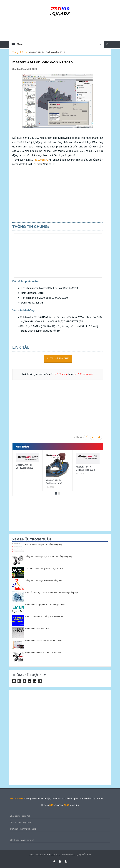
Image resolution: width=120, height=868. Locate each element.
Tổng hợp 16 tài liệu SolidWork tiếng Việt (44, 581)
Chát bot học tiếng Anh (20, 816)
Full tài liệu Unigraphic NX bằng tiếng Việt (44, 544)
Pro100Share (41, 160)
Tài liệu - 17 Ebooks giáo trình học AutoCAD (45, 568)
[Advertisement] (58, 189)
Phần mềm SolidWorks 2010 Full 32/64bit (44, 641)
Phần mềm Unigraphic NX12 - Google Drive (45, 605)
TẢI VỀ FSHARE (60, 359)
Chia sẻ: (79, 437)
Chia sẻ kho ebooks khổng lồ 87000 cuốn (44, 617)
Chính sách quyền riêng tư (22, 840)
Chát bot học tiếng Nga (20, 822)
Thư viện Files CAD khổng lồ (23, 829)
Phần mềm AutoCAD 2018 (37, 629)
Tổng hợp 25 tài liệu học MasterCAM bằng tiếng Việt (49, 556)
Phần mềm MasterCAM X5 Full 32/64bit (43, 653)
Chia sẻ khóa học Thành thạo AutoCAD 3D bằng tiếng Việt (51, 593)
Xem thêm (22, 447)
